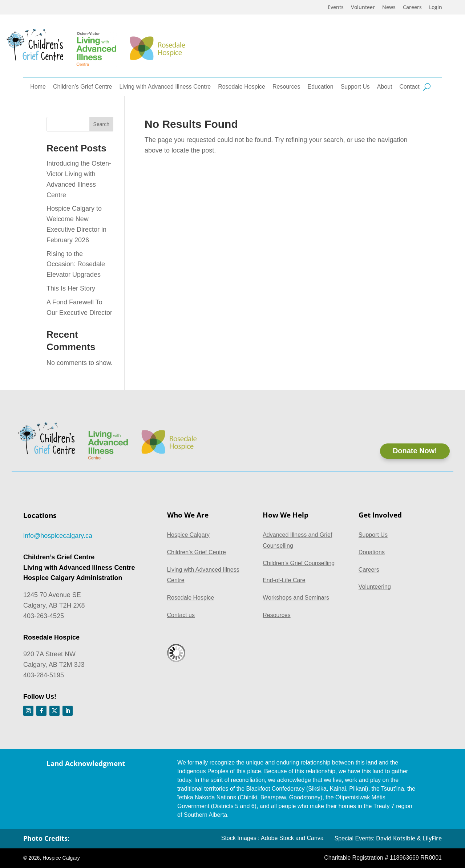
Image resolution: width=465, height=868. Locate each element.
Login (436, 8)
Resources (286, 87)
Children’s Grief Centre (82, 87)
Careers (412, 8)
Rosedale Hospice (242, 87)
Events (336, 8)
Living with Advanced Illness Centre (165, 87)
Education (321, 87)
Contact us (181, 615)
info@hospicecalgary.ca (58, 536)
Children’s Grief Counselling (299, 563)
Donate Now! (415, 451)
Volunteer (363, 8)
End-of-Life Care (284, 580)
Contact (410, 87)
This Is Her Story (71, 288)
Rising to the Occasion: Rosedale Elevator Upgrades (76, 264)
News (389, 8)
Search (101, 124)
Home (38, 87)
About (385, 87)
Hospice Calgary (188, 535)
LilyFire (432, 838)
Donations (372, 552)
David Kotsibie (396, 838)
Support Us (355, 87)
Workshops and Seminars (296, 598)
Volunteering (375, 587)
